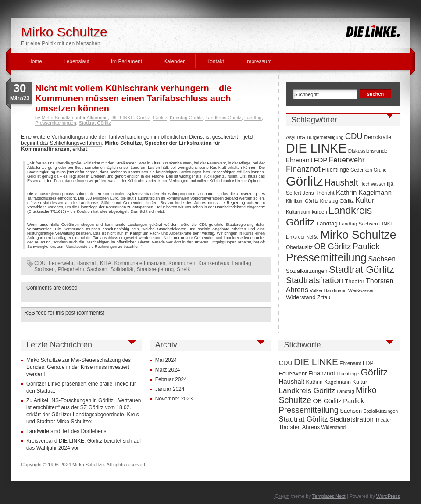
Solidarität (122, 269)
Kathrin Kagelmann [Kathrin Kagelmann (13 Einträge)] (364, 192)
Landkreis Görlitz (223, 118)
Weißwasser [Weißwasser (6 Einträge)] (361, 290)
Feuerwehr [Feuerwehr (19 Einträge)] (347, 160)
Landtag (253, 118)
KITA (106, 263)
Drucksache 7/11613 (47, 211)
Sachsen (97, 269)
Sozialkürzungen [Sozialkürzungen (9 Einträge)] (307, 271)
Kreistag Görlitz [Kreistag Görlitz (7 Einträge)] (337, 201)
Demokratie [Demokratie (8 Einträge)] (378, 137)
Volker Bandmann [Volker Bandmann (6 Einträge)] (328, 290)
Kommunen (182, 263)
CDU (40, 263)
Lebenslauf (77, 61)
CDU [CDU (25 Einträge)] (354, 136)
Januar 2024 (170, 389)
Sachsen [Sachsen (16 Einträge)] (382, 259)
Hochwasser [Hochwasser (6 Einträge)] (373, 184)
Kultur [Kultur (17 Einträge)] (365, 200)
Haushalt (87, 263)
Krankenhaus (214, 263)
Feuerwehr (61, 263)
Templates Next (329, 496)
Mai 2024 (166, 360)
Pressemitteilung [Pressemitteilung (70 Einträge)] (326, 257)
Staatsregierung (155, 269)
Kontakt (215, 61)
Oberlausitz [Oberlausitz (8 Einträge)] (299, 247)
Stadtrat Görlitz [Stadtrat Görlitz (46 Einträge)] (362, 270)
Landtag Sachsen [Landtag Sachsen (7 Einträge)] (358, 224)
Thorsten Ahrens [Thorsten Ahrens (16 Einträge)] (299, 427)
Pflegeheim (71, 269)
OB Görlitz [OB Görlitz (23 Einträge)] (332, 247)
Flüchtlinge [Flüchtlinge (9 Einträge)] (335, 170)
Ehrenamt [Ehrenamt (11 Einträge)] (299, 160)
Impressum (259, 61)
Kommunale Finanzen (140, 263)
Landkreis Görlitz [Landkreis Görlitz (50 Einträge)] (307, 390)
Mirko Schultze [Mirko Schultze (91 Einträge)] (358, 235)
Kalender (174, 61)
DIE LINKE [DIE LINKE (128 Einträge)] (316, 148)
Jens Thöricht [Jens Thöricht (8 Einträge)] (318, 193)
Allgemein (97, 118)
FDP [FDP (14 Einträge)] (321, 160)
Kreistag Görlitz (186, 118)
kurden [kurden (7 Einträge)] (319, 212)
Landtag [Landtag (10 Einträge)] (327, 223)
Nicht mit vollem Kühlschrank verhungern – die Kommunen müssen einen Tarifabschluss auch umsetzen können (133, 98)
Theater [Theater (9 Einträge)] (355, 281)
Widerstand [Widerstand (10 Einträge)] (301, 297)
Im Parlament (127, 61)
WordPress (388, 496)
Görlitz (160, 118)
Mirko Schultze (64, 32)
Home (35, 61)
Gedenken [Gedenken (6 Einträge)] (361, 170)
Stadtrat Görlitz (95, 123)
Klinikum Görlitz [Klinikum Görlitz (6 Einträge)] (302, 201)
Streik (184, 269)
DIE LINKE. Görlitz (130, 118)
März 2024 (168, 370)
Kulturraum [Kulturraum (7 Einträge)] (298, 212)
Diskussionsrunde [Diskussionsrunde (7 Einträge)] (368, 151)
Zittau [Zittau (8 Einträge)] (324, 297)
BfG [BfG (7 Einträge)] (301, 137)
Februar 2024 (171, 379)
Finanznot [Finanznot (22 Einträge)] (303, 169)
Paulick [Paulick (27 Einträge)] (366, 246)
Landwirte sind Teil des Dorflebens (66, 431)
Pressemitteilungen (56, 123)
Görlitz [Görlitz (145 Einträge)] (305, 181)
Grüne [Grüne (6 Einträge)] (380, 170)
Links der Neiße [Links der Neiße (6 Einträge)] (302, 237)
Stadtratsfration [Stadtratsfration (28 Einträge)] (315, 280)
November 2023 (174, 399)
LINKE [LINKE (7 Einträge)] (387, 224)
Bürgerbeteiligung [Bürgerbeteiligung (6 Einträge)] (325, 137)
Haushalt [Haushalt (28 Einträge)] (341, 182)
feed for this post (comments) (64, 313)
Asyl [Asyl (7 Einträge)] (291, 137)
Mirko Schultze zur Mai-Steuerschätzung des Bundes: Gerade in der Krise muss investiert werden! (78, 367)
